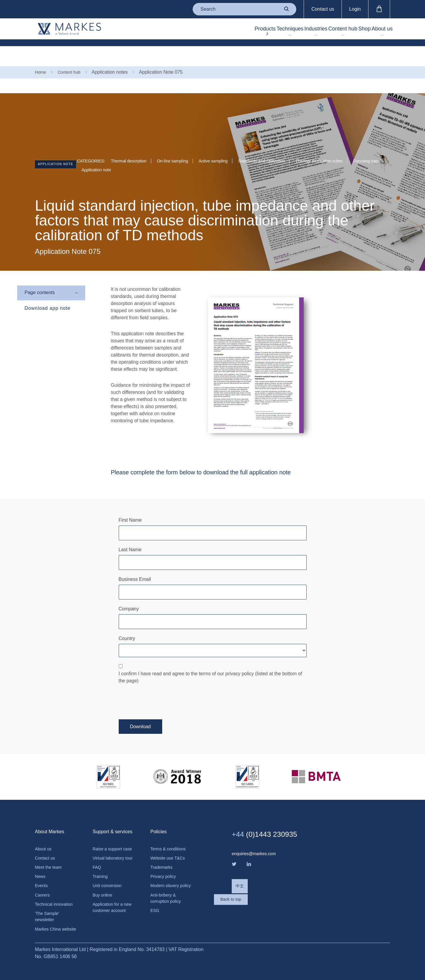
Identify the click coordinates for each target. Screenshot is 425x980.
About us (377, 30)
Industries (278, 30)
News (41, 860)
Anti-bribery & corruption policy (168, 891)
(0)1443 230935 (272, 815)
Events (42, 870)
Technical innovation (56, 890)
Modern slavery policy (166, 874)
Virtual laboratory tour (111, 851)
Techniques (241, 30)
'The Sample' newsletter (49, 904)
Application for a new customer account (110, 912)
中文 (240, 870)
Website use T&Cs (170, 840)
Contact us (323, 9)
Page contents (40, 274)
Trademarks (163, 850)
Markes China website (50, 921)
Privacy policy (165, 860)
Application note (62, 146)
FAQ (97, 864)
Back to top (255, 894)
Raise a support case (109, 834)
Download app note (48, 289)
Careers (43, 880)
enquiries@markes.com (257, 834)
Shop (348, 30)
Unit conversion (109, 885)
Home (41, 53)
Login (355, 9)
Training (101, 875)
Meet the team (50, 850)
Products (205, 30)
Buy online (104, 895)
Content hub (315, 30)
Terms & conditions (170, 830)
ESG (155, 905)
